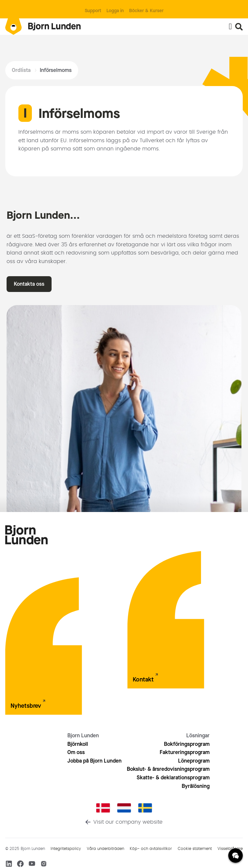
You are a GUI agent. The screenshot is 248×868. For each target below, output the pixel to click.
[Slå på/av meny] (230, 27)
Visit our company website (128, 822)
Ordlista (21, 70)
